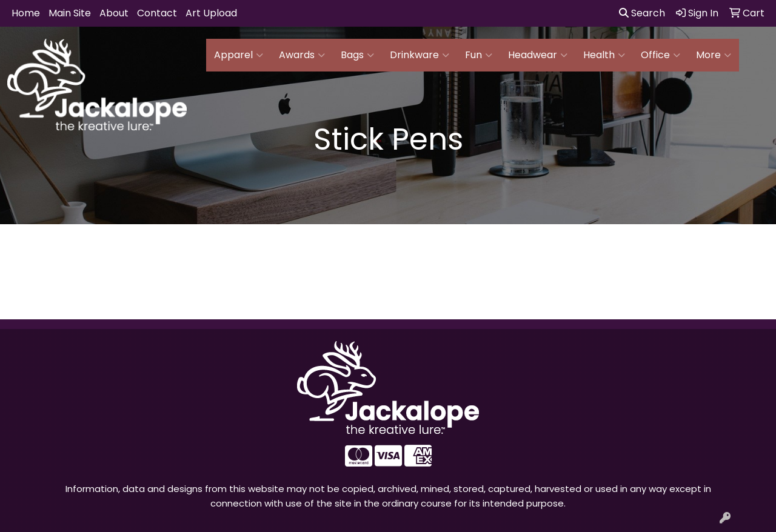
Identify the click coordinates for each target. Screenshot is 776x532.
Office (661, 55)
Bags (357, 55)
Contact (157, 13)
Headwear (538, 55)
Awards (302, 55)
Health (604, 55)
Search (642, 13)
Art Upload (211, 13)
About (114, 13)
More (714, 55)
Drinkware (420, 55)
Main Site (70, 13)
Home (26, 13)
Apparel (239, 55)
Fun (479, 55)
